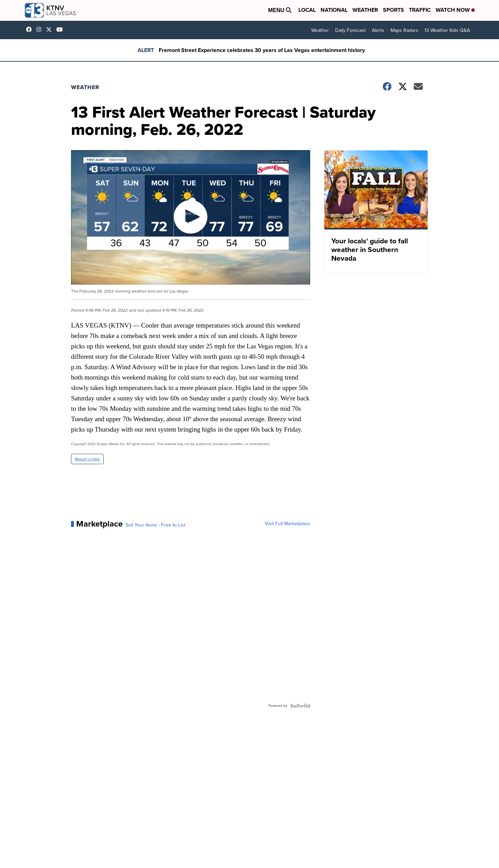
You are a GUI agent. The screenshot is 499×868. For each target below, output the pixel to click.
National (334, 10)
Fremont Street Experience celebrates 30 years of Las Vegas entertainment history (262, 50)
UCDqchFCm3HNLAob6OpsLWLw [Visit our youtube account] (61, 29)
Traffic (420, 10)
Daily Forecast (350, 30)
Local (307, 10)
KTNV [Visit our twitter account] (51, 29)
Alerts (378, 30)
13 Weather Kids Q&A (447, 30)
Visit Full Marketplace (287, 524)
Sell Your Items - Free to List (155, 525)
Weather (365, 10)
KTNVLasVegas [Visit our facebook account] (30, 29)
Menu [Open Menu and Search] (280, 10)
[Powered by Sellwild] (300, 706)
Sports (393, 10)
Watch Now (455, 10)
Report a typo (87, 459)
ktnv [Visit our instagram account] (41, 29)
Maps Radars (404, 30)
